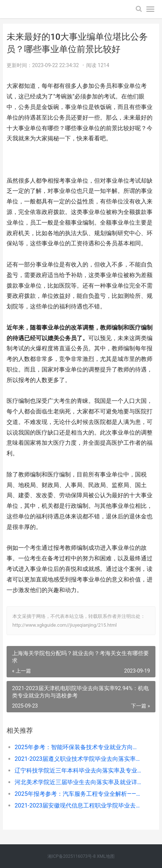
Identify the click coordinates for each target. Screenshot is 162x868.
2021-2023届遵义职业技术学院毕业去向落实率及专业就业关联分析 (78, 759)
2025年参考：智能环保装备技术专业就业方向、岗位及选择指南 (78, 747)
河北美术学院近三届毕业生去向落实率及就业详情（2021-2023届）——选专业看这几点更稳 (78, 782)
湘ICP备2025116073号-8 (72, 856)
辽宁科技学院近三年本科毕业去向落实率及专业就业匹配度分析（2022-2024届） (78, 770)
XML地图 (105, 856)
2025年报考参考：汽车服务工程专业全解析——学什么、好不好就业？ (78, 794)
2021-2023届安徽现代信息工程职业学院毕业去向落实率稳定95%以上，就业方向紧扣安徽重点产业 (78, 805)
